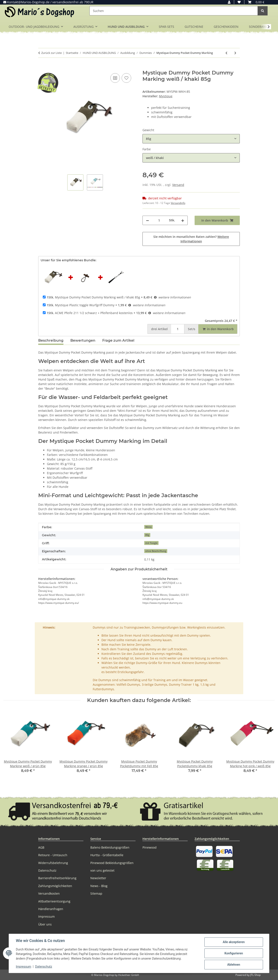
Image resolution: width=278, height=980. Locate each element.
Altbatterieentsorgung (54, 901)
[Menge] (159, 220)
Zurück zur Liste (51, 53)
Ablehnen (234, 965)
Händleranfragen (51, 909)
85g (147, 535)
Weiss (148, 527)
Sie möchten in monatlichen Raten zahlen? (191, 239)
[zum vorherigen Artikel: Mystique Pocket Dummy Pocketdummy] (226, 53)
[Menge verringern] (147, 220)
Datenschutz (44, 967)
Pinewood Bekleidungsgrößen (112, 863)
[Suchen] (174, 11)
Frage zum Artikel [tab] (118, 340)
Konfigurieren (234, 953)
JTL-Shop (255, 975)
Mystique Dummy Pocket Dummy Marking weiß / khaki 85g (93, 297)
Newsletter (98, 878)
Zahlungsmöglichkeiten (55, 886)
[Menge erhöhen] (183, 220)
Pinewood (150, 847)
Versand (178, 185)
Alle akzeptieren (234, 942)
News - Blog (99, 886)
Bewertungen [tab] (83, 340)
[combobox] (191, 139)
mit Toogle (151, 543)
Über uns (45, 924)
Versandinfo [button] (178, 203)
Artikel (159, 329)
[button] (229, 2)
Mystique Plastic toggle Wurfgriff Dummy (81, 305)
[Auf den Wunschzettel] (126, 78)
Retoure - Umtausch (53, 855)
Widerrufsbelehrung (53, 863)
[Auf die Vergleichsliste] (115, 78)
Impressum (23, 967)
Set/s (192, 329)
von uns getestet (102, 870)
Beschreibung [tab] (51, 340)
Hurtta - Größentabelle (107, 855)
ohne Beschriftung (156, 551)
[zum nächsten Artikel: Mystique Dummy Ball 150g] (235, 53)
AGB (41, 847)
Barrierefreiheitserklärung (57, 878)
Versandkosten (49, 893)
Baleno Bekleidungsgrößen (110, 847)
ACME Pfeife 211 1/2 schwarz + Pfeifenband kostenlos (90, 313)
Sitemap (96, 893)
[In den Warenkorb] (42, 67)
